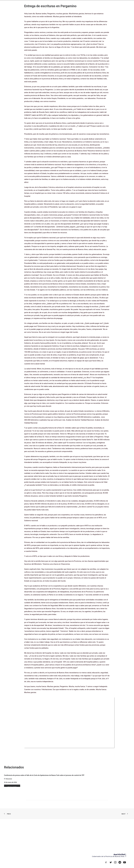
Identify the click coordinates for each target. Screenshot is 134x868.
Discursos (9, 779)
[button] (106, 863)
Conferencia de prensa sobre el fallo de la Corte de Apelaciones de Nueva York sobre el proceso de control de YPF (44, 775)
